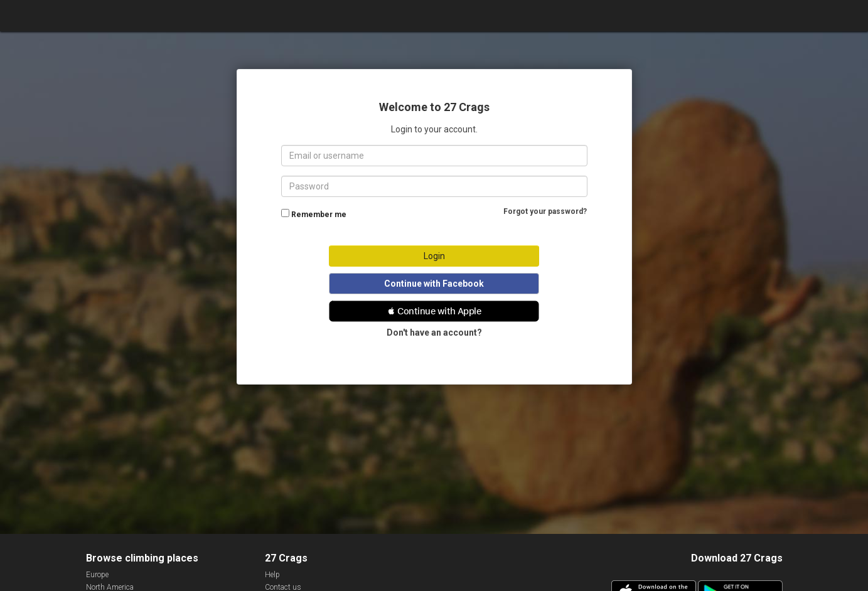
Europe (97, 575)
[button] (434, 311)
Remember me (319, 215)
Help (272, 575)
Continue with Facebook (434, 284)
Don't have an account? (434, 333)
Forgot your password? (545, 211)
